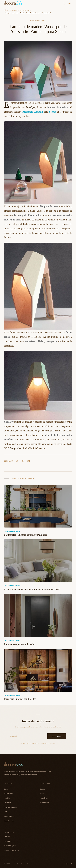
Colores (43, 789)
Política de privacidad (12, 850)
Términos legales (10, 846)
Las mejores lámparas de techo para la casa (26, 535)
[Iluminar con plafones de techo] (38, 615)
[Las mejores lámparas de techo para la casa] (38, 506)
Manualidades (9, 816)
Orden (6, 812)
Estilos (42, 794)
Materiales (44, 798)
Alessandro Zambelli (33, 112)
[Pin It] (17, 461)
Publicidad (8, 841)
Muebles (7, 798)
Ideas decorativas (38, 21)
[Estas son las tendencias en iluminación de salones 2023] (38, 561)
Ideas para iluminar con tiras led (20, 699)
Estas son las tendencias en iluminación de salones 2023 (32, 589)
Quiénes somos (10, 832)
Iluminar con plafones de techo (19, 644)
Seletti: (53, 112)
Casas (6, 789)
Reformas (7, 803)
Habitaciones (9, 794)
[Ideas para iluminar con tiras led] (38, 670)
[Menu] (70, 4)
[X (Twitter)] (23, 461)
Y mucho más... (9, 821)
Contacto (7, 837)
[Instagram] (71, 864)
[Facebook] (29, 461)
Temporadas (44, 803)
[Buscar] (64, 3)
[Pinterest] (67, 864)
